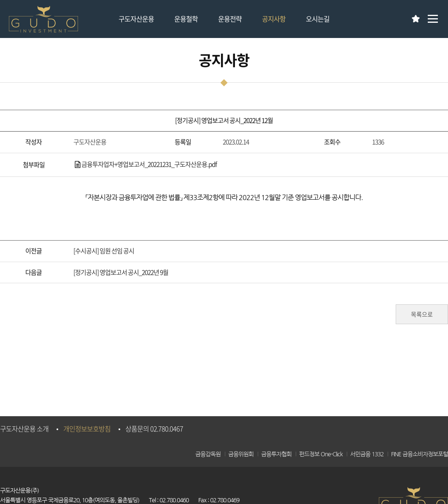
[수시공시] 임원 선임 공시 (104, 251)
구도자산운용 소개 (24, 428)
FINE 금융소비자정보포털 (420, 454)
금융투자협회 (276, 454)
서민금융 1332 (367, 454)
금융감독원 (208, 454)
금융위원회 (241, 454)
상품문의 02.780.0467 (154, 428)
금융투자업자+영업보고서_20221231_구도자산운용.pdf (145, 164)
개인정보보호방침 (87, 428)
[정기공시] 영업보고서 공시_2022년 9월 (121, 272)
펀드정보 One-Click (321, 454)
